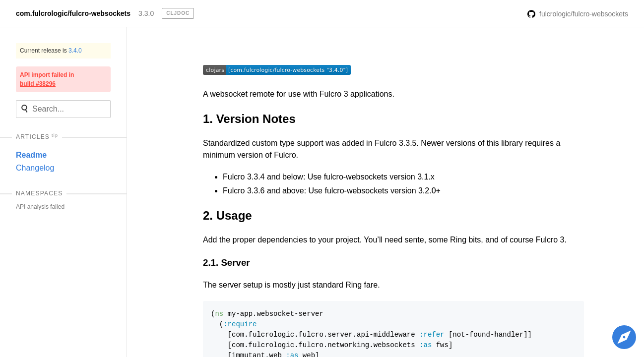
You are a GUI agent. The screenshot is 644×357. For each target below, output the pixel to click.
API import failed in (47, 79)
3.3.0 (146, 13)
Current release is (51, 51)
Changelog (35, 168)
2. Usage (227, 215)
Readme (31, 155)
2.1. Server (226, 263)
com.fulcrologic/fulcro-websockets (73, 13)
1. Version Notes (249, 119)
